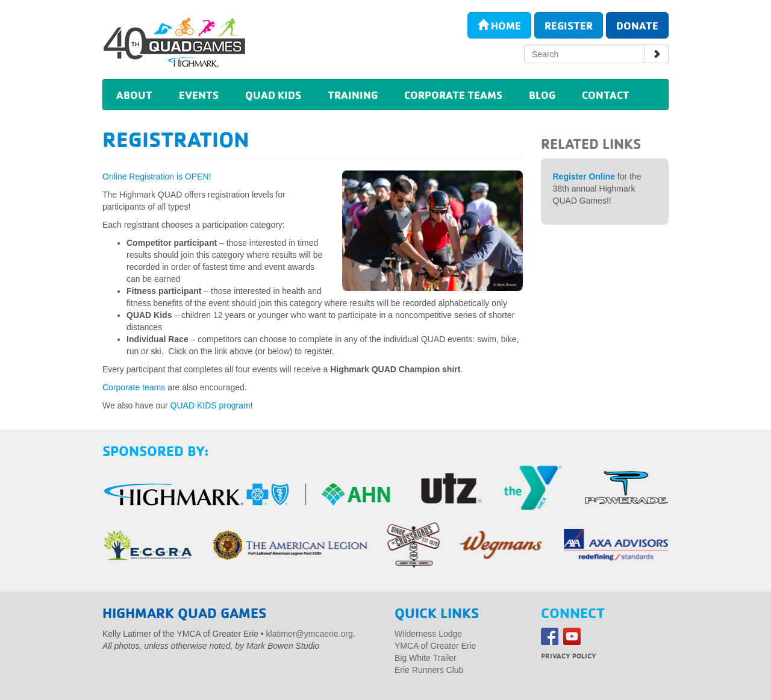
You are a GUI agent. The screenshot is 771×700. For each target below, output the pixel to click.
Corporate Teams (453, 95)
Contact (606, 95)
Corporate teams (134, 387)
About (134, 95)
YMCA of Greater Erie (435, 646)
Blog (542, 95)
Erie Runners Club (429, 670)
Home (499, 25)
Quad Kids (273, 95)
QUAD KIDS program (211, 405)
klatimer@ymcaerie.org (310, 634)
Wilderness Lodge (428, 634)
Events (199, 95)
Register (569, 25)
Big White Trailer (426, 658)
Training (353, 95)
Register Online (584, 177)
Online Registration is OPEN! (157, 177)
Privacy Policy (569, 656)
